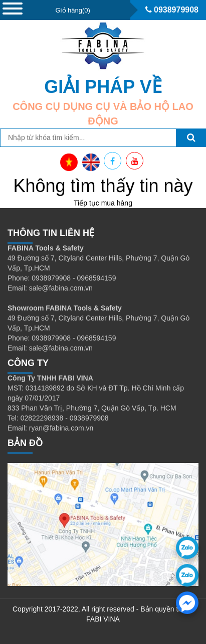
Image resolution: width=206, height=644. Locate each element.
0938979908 (172, 10)
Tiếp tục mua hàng (103, 203)
